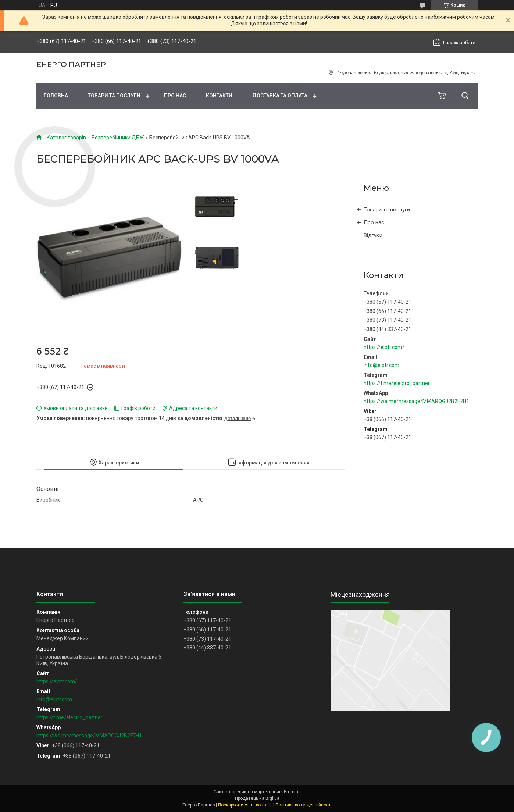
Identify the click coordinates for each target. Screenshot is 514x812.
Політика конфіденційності (304, 805)
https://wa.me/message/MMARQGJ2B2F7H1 (416, 401)
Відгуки (373, 235)
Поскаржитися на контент (245, 805)
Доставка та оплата (280, 96)
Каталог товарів (66, 138)
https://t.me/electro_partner (397, 383)
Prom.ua (292, 792)
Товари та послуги (114, 96)
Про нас (175, 96)
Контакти (219, 96)
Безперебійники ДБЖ (118, 138)
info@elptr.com (381, 365)
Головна (56, 96)
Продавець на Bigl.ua (257, 798)
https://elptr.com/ (384, 347)
